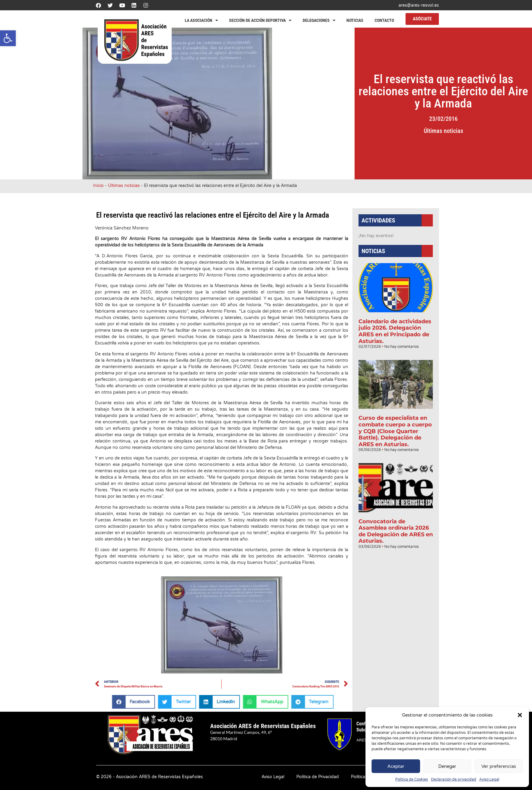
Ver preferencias (499, 766)
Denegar (447, 766)
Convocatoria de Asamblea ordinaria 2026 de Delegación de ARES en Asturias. (396, 510)
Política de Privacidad (318, 777)
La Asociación (201, 20)
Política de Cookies (412, 779)
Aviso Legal (489, 779)
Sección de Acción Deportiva (260, 20)
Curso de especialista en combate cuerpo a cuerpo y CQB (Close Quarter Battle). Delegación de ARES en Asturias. (395, 424)
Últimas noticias (478, 131)
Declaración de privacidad (454, 779)
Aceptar (396, 766)
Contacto (384, 20)
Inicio (98, 186)
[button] (8, 38)
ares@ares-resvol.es (419, 5)
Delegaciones (319, 20)
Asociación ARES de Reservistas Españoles (263, 726)
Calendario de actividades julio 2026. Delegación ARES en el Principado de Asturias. (395, 338)
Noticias (355, 20)
